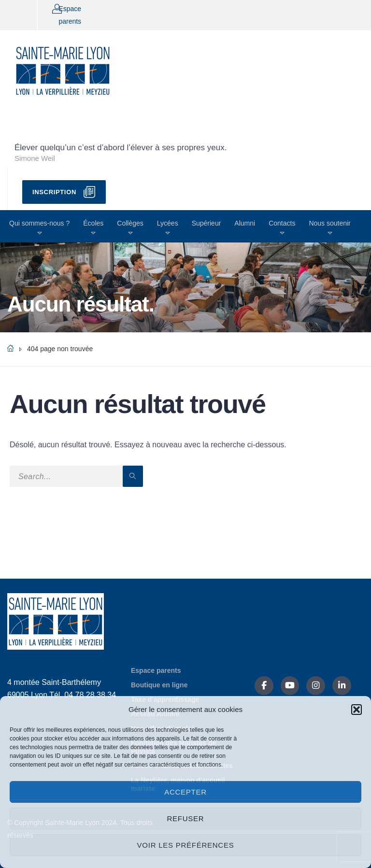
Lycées (168, 223)
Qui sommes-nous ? (39, 223)
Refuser (186, 818)
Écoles (93, 223)
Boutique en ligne (159, 685)
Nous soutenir (329, 223)
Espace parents (156, 670)
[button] (357, 710)
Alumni (245, 223)
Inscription (54, 192)
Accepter (185, 792)
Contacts (282, 223)
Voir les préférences (186, 845)
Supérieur (207, 223)
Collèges (130, 223)
